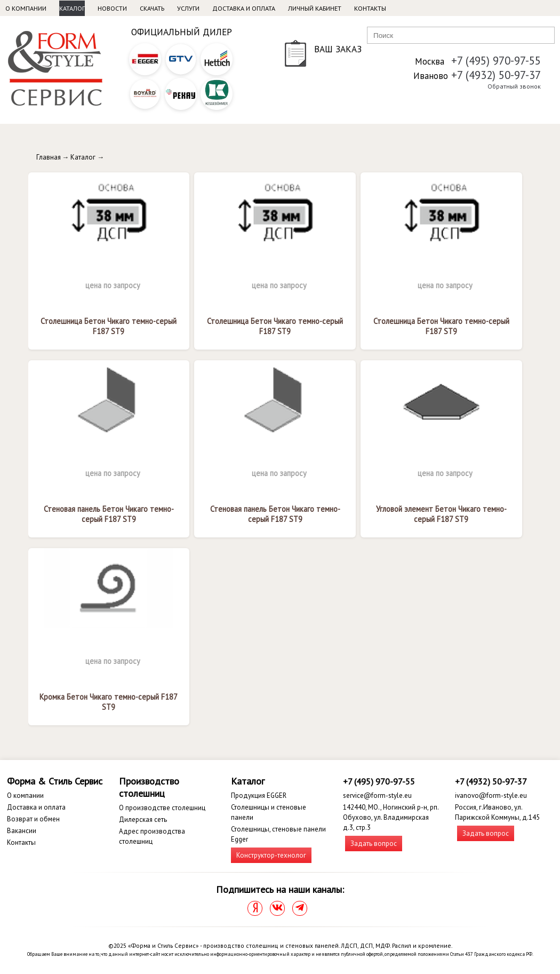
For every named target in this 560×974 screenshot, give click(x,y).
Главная (49, 157)
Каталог (72, 8)
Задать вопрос (374, 844)
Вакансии (22, 831)
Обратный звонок (514, 86)
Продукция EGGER (259, 795)
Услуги (188, 8)
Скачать (152, 8)
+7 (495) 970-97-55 (496, 61)
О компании (26, 8)
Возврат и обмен (33, 819)
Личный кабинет (315, 8)
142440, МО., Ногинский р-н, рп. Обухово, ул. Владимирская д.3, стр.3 (391, 817)
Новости (112, 8)
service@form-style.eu (377, 795)
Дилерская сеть (143, 819)
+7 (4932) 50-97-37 (496, 75)
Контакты (370, 8)
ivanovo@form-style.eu (491, 795)
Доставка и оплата (244, 8)
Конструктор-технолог (271, 855)
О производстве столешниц (162, 808)
